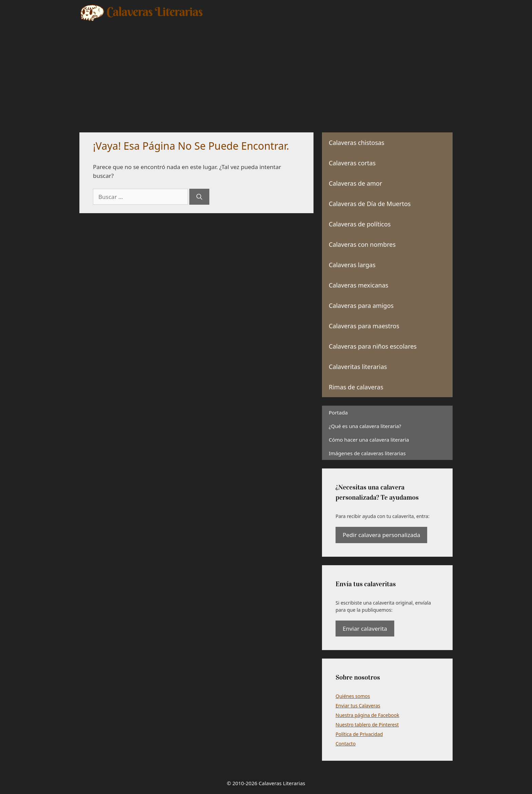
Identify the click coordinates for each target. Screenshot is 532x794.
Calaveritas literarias (358, 367)
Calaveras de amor (355, 183)
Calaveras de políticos (360, 224)
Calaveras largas (352, 265)
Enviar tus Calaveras (358, 706)
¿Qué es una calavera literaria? (365, 426)
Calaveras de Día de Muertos (370, 204)
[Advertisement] (266, 73)
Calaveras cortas (352, 163)
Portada (338, 412)
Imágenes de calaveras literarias (367, 453)
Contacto (346, 744)
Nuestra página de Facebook (367, 715)
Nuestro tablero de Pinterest (367, 725)
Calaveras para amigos (361, 306)
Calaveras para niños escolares (373, 346)
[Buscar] (199, 197)
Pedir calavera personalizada (381, 535)
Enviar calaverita (365, 629)
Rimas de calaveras (356, 387)
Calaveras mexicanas (358, 285)
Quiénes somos (353, 696)
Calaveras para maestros (364, 326)
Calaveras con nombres (362, 244)
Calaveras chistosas (357, 143)
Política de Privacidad (359, 734)
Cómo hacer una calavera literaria (369, 440)
